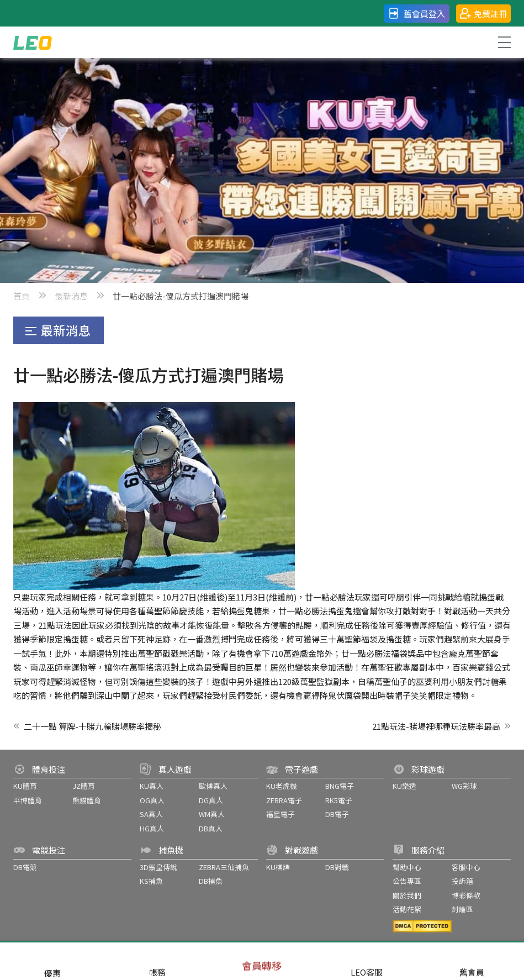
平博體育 (28, 800)
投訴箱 (462, 881)
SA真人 (151, 814)
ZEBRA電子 (284, 800)
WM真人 (212, 814)
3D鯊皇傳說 (158, 867)
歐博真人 (213, 786)
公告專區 (407, 881)
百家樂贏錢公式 (481, 667)
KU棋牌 (278, 867)
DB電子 (337, 814)
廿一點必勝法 (330, 597)
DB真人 (211, 828)
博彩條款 (466, 895)
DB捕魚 (211, 881)
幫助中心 (407, 867)
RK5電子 (339, 800)
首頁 (22, 296)
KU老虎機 (282, 786)
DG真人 (211, 800)
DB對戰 (337, 867)
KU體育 (25, 786)
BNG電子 (340, 786)
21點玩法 (55, 625)
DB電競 (25, 867)
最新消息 (71, 296)
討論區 (462, 909)
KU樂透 (404, 786)
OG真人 (152, 800)
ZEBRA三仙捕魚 (224, 867)
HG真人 (152, 828)
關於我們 (407, 895)
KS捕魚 (151, 881)
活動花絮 (407, 909)
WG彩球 (464, 786)
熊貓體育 (87, 800)
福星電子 (280, 814)
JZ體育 (84, 786)
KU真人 (152, 786)
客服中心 (466, 867)
